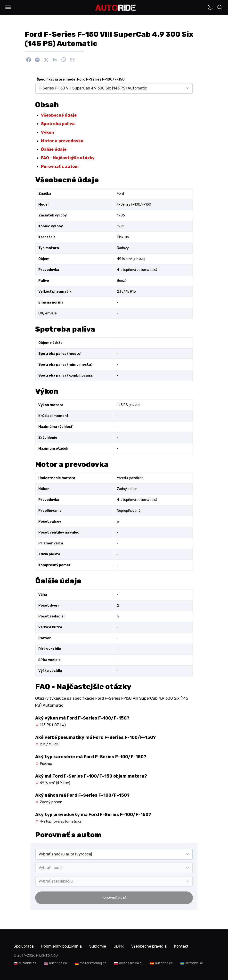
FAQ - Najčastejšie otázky (68, 158)
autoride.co (58, 963)
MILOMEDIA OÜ (47, 955)
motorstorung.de (93, 963)
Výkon (48, 132)
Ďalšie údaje (54, 149)
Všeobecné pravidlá (151, 946)
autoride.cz (27, 963)
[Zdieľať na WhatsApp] (64, 60)
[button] (8, 7)
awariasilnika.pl (131, 963)
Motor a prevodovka (62, 141)
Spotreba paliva (58, 124)
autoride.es (164, 963)
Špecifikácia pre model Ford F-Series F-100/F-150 (81, 79)
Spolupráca (24, 946)
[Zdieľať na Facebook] (29, 60)
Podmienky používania (62, 946)
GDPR (120, 946)
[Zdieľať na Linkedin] (55, 60)
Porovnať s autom (60, 166)
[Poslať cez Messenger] (37, 60)
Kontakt (183, 946)
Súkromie (99, 946)
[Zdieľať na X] (46, 60)
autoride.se (194, 963)
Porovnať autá (114, 898)
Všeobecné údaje (59, 115)
